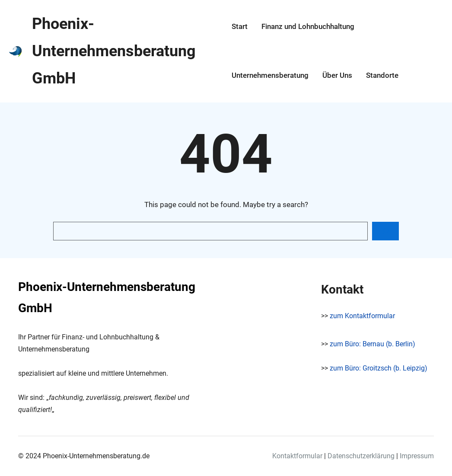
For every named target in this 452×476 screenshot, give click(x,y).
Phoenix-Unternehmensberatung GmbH (114, 51)
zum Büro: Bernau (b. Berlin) (372, 344)
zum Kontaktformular (362, 316)
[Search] (385, 231)
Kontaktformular (297, 456)
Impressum (417, 456)
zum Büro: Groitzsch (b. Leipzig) (379, 368)
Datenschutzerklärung (361, 456)
